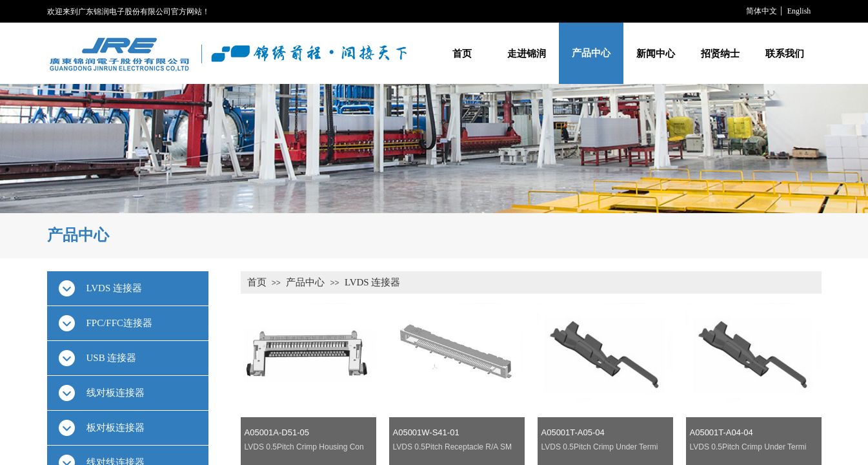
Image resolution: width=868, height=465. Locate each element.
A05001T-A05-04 (573, 432)
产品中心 (591, 53)
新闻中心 (656, 53)
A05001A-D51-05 (277, 432)
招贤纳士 (720, 53)
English (799, 11)
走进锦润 (527, 53)
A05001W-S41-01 (426, 432)
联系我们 (785, 53)
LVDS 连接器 (373, 282)
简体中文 (762, 11)
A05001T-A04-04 (722, 432)
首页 (462, 53)
